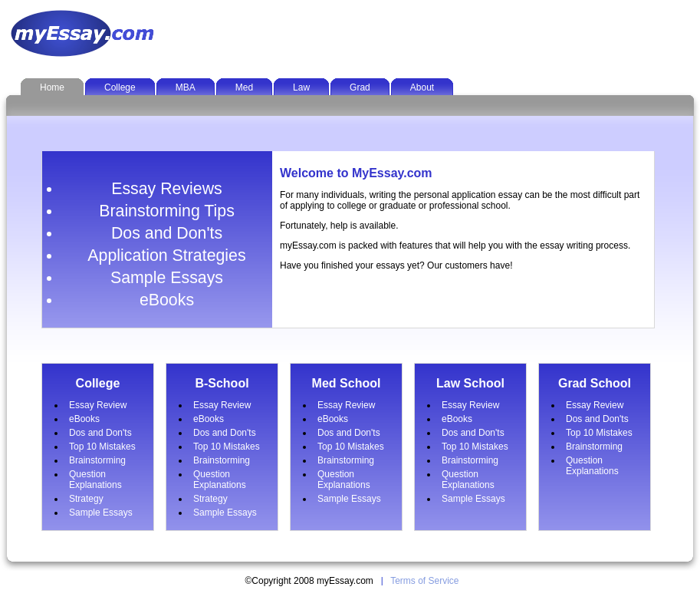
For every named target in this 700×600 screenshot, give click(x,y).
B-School (222, 383)
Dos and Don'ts (167, 233)
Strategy (86, 499)
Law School (470, 383)
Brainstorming (97, 460)
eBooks (167, 300)
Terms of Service (424, 581)
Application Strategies (166, 255)
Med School (347, 383)
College (98, 383)
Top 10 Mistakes (102, 447)
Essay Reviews (167, 189)
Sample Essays (167, 278)
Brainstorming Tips (167, 211)
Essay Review (98, 405)
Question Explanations (95, 480)
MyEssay (85, 33)
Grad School (595, 383)
